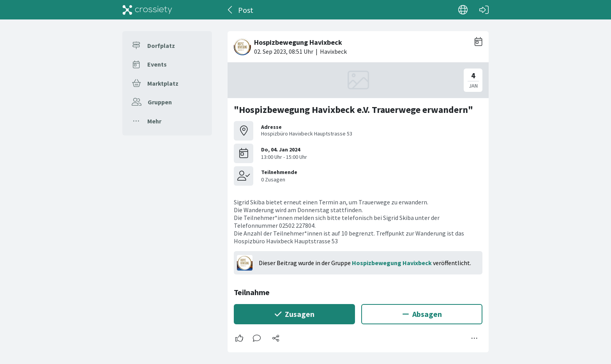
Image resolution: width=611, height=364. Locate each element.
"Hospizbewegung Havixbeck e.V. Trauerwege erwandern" (353, 110)
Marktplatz (163, 83)
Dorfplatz (161, 46)
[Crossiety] (147, 10)
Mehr (154, 121)
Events (157, 64)
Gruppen (160, 102)
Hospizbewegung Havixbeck (392, 263)
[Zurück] (230, 10)
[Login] (484, 10)
